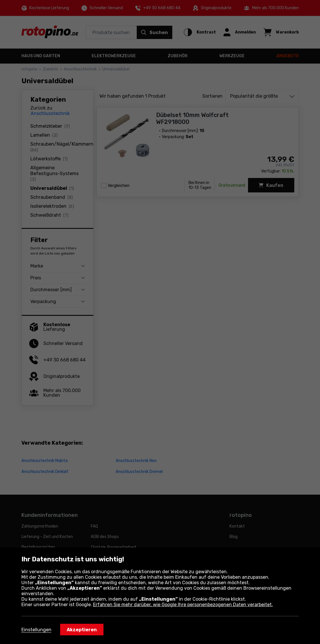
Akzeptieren (82, 630)
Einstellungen (36, 630)
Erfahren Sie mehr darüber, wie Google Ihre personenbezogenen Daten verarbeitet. (183, 605)
